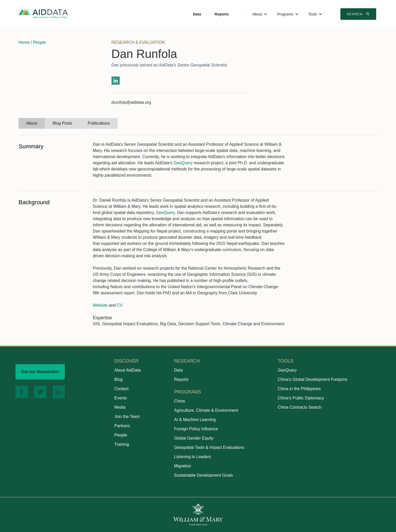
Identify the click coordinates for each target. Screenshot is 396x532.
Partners (122, 426)
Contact (121, 389)
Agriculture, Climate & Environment (206, 410)
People (39, 42)
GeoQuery (183, 163)
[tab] (32, 123)
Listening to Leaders (193, 457)
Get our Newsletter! (40, 372)
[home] (43, 14)
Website (100, 305)
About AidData (127, 370)
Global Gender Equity (194, 438)
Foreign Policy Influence (196, 429)
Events (121, 398)
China (179, 401)
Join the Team (127, 417)
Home (24, 42)
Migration (183, 466)
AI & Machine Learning (195, 420)
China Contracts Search (299, 407)
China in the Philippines (299, 389)
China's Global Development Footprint (312, 379)
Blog (118, 379)
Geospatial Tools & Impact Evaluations (209, 447)
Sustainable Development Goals (204, 475)
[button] (260, 14)
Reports (222, 14)
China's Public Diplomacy (301, 398)
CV (120, 305)
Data (197, 14)
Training (122, 444)
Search (359, 14)
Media (120, 407)
